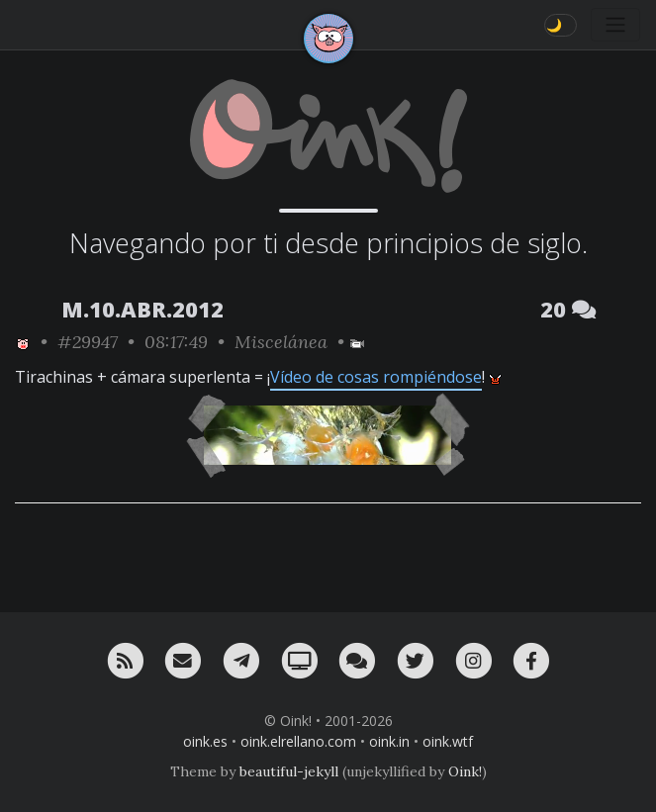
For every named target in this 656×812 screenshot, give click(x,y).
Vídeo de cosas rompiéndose (376, 377)
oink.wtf (448, 741)
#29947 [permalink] (88, 342)
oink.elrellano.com (298, 741)
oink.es (205, 741)
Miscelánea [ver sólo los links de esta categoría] (281, 342)
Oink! (465, 771)
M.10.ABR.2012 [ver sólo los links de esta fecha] (142, 309)
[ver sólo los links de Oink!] (23, 342)
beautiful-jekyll (289, 771)
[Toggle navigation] (615, 25)
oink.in (389, 741)
